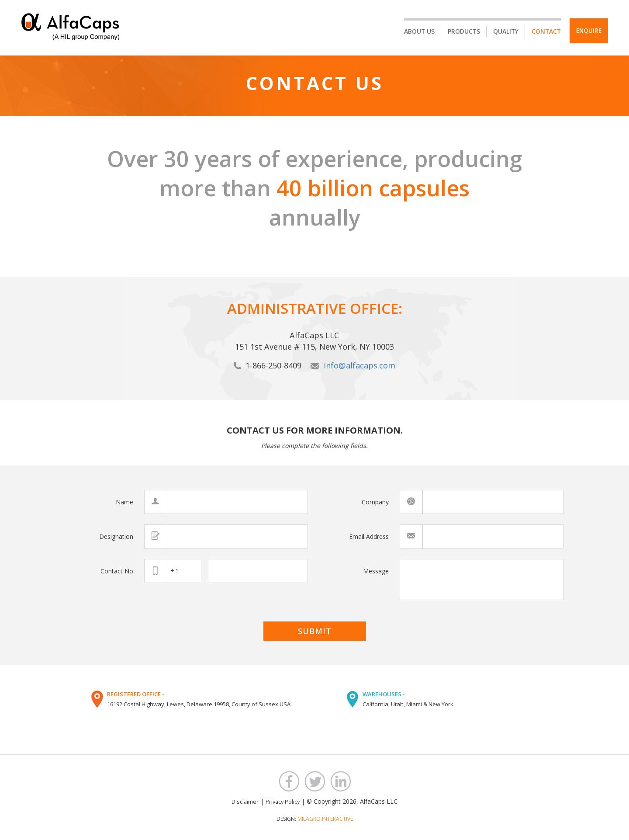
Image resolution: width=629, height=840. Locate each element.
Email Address (369, 536)
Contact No (117, 571)
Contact (544, 32)
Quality (503, 32)
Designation (116, 536)
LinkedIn (340, 781)
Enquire (587, 31)
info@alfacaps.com (359, 365)
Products (460, 32)
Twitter (315, 781)
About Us (415, 32)
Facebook (289, 781)
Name (124, 502)
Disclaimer (245, 801)
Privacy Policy (283, 801)
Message (376, 571)
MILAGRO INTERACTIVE (325, 818)
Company (375, 502)
